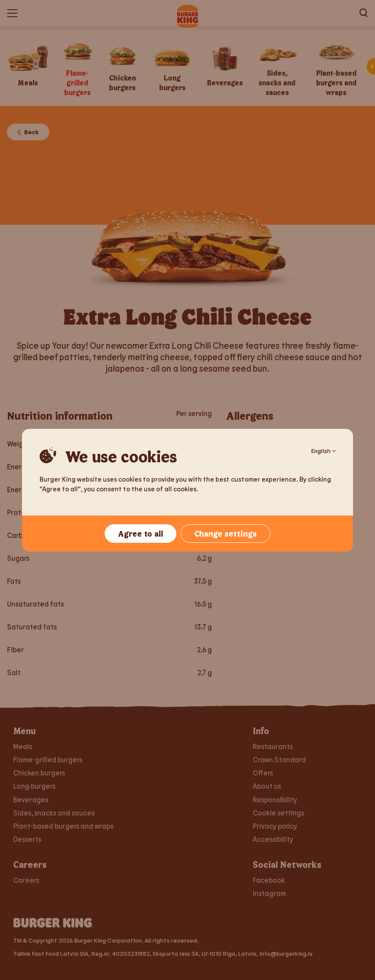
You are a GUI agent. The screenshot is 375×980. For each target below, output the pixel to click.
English (323, 451)
